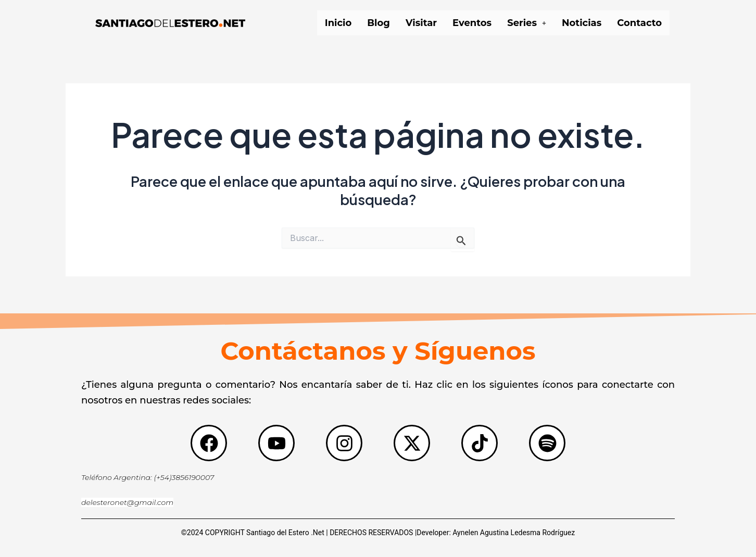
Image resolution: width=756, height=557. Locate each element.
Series (527, 23)
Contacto (639, 23)
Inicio (338, 23)
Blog (379, 23)
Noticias (582, 23)
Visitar (421, 23)
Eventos (472, 23)
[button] (527, 23)
